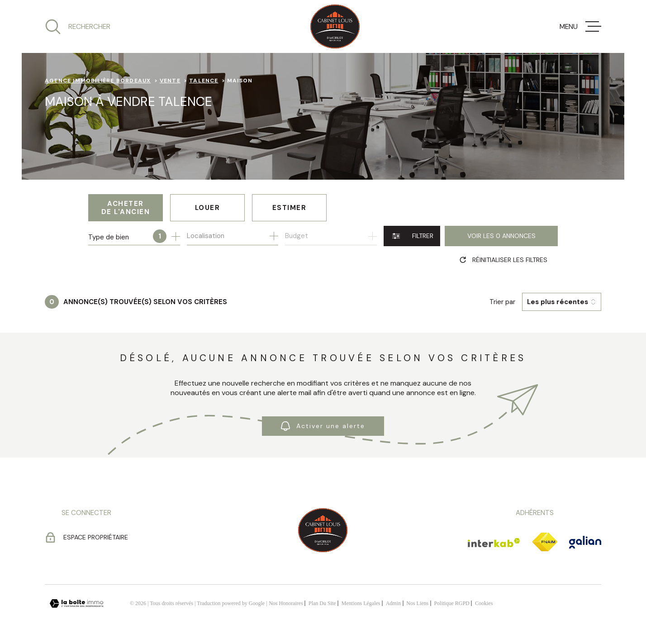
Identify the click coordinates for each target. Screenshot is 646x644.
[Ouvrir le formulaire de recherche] (412, 236)
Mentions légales (361, 603)
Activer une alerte (323, 426)
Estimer (290, 208)
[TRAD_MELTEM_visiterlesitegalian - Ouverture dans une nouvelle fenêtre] (585, 542)
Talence (204, 81)
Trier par (502, 302)
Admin (393, 603)
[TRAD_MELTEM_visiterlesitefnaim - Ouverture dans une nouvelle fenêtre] (545, 542)
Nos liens (417, 603)
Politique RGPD (451, 603)
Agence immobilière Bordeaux (98, 81)
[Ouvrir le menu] (580, 27)
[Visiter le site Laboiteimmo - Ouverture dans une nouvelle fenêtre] (76, 603)
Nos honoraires (286, 603)
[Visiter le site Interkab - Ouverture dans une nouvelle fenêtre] (494, 543)
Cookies (484, 603)
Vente (170, 81)
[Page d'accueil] (335, 26)
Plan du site (322, 603)
